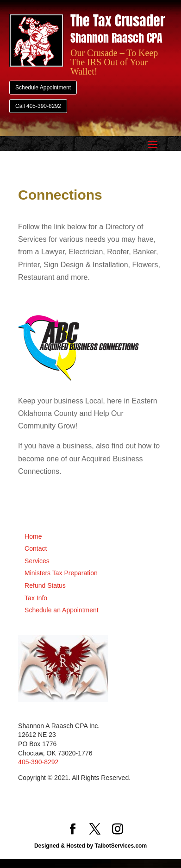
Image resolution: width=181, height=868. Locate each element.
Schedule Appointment (43, 88)
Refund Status (45, 585)
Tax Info (36, 598)
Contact (36, 548)
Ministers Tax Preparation (61, 573)
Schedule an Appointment (62, 610)
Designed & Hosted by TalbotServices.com (90, 846)
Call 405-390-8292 (38, 106)
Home (33, 536)
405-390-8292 (38, 762)
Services (37, 561)
